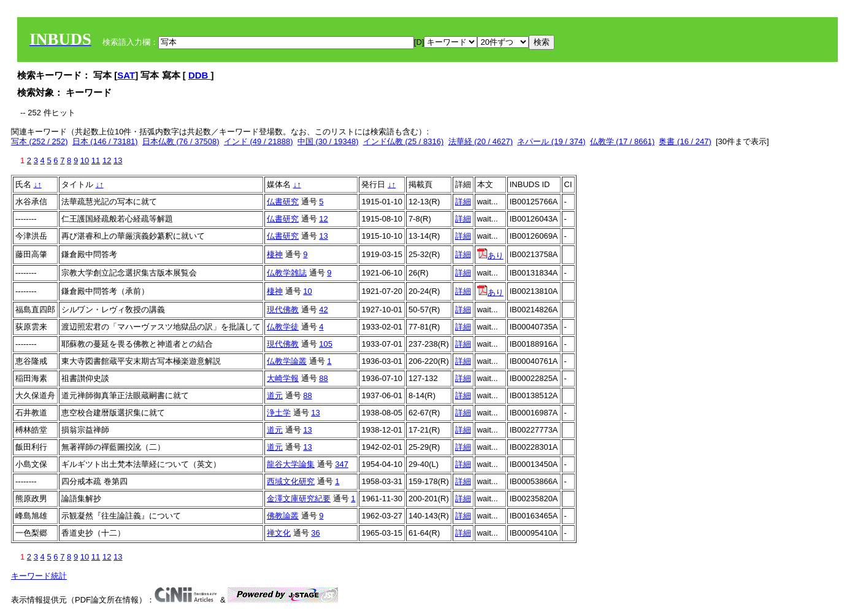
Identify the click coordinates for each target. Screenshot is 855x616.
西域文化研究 (291, 481)
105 (326, 344)
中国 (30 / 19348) (328, 141)
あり (490, 256)
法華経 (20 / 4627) (481, 141)
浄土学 (279, 413)
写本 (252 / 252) (40, 141)
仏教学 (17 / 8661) (623, 141)
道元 (275, 395)
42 (323, 310)
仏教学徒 (283, 327)
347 (342, 464)
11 (96, 160)
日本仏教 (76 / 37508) (181, 141)
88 (323, 378)
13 (118, 160)
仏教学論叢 (287, 361)
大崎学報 (283, 378)
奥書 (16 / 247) (685, 141)
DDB (200, 75)
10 (85, 160)
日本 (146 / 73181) (105, 141)
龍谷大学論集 (291, 464)
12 (107, 160)
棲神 (275, 254)
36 (315, 533)
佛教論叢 (283, 516)
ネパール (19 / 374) (551, 141)
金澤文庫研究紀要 (299, 499)
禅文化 (279, 533)
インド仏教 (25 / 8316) (404, 141)
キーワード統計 (39, 576)
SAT (126, 75)
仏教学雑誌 (287, 273)
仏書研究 (283, 202)
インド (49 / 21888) (259, 141)
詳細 (463, 202)
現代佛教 (283, 310)
